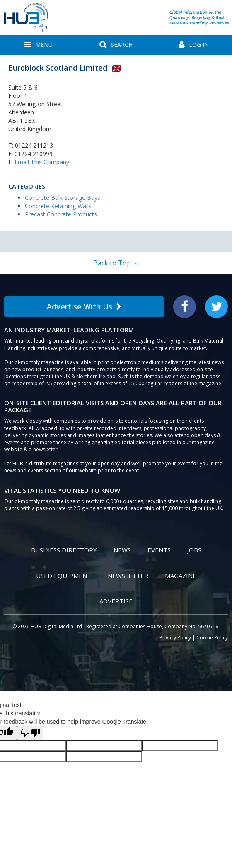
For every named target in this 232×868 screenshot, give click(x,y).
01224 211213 (34, 145)
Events (159, 550)
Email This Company (42, 162)
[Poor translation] (30, 733)
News (122, 550)
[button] (39, 45)
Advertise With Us (84, 306)
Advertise (116, 601)
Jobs (194, 550)
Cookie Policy (212, 638)
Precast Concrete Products (61, 214)
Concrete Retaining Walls (58, 206)
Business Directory (64, 550)
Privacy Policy (175, 638)
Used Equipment (64, 576)
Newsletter (128, 576)
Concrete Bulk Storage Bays (63, 198)
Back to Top (116, 263)
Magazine (181, 576)
